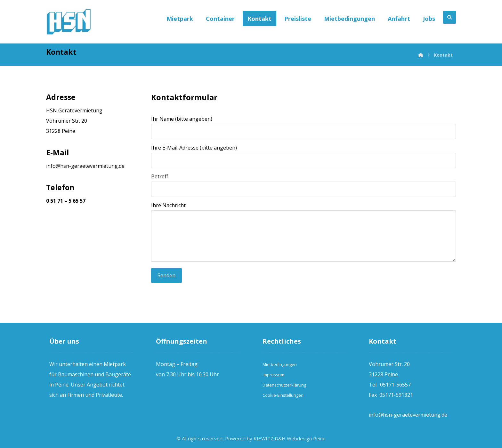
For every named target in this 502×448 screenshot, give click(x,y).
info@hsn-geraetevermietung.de (85, 166)
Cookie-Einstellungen (283, 395)
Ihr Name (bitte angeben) (304, 127)
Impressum (273, 375)
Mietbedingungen (280, 364)
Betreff (304, 185)
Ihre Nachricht (304, 233)
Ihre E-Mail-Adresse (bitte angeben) (304, 156)
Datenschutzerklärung (284, 385)
